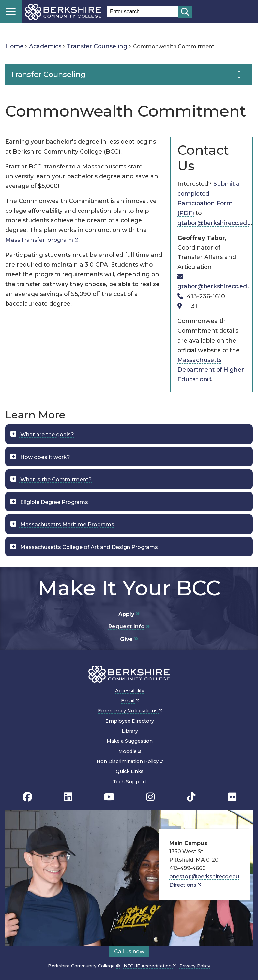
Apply (126, 614)
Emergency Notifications (130, 711)
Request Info (126, 627)
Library (130, 731)
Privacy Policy (195, 966)
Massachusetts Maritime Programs (67, 525)
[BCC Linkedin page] (68, 797)
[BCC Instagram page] (150, 797)
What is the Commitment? (55, 480)
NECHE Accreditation (150, 966)
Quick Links (130, 771)
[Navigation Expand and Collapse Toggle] (240, 75)
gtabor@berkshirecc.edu (214, 223)
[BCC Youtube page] (109, 797)
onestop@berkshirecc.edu (204, 877)
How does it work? (45, 457)
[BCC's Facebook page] (27, 797)
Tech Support (130, 782)
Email (130, 701)
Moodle (130, 751)
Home (14, 46)
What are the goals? (46, 435)
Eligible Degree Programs (53, 502)
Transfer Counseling (98, 46)
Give (126, 639)
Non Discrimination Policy (130, 761)
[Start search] (185, 12)
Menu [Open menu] (11, 12)
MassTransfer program (42, 240)
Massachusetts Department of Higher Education (211, 370)
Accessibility (130, 691)
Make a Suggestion (130, 741)
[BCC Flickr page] (232, 797)
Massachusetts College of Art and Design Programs (88, 547)
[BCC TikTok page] (191, 797)
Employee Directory (130, 721)
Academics (45, 46)
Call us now (129, 951)
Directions (185, 885)
